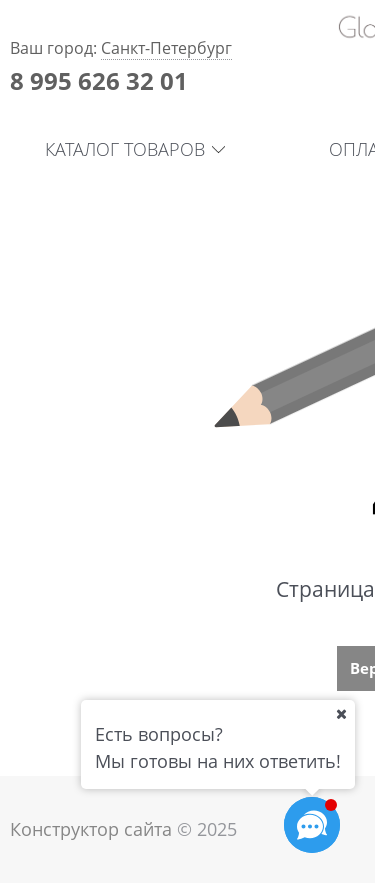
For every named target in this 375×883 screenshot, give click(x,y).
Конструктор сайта (91, 829)
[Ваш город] (341, 714)
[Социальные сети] (312, 825)
